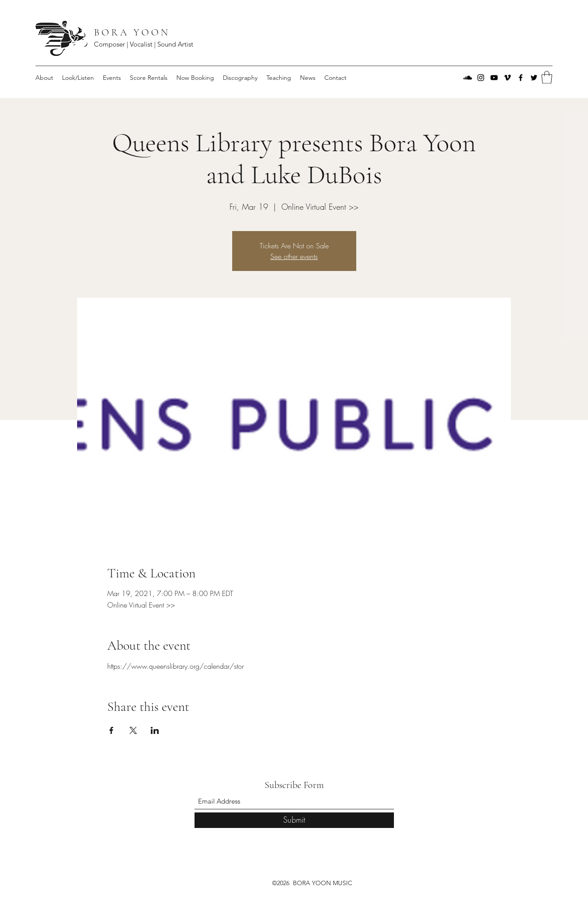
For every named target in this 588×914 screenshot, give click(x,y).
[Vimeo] (507, 78)
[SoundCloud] (467, 78)
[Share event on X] (133, 730)
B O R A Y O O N (132, 32)
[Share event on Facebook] (111, 730)
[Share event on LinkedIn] (155, 730)
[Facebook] (521, 78)
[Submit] (294, 820)
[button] (547, 77)
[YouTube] (494, 78)
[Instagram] (481, 78)
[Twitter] (534, 78)
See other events (294, 256)
